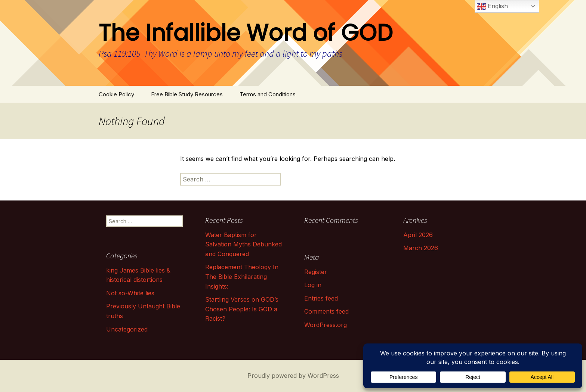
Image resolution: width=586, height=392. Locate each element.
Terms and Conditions (268, 94)
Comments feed (326, 311)
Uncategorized (127, 329)
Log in (313, 285)
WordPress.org (326, 325)
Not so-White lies (130, 293)
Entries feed (321, 298)
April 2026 (418, 235)
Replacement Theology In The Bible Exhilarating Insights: (242, 276)
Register (316, 272)
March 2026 (421, 248)
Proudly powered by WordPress (293, 376)
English (492, 7)
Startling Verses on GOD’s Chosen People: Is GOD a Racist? (242, 309)
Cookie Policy (116, 94)
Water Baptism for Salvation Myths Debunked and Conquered (243, 244)
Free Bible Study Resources (187, 94)
